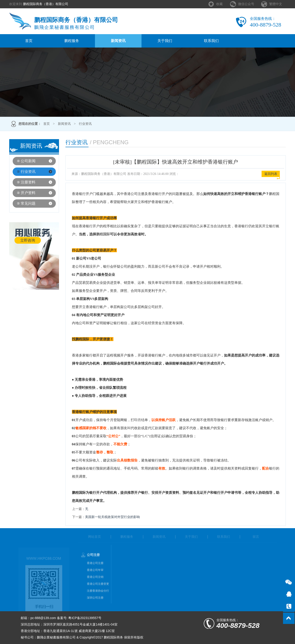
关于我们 (165, 41)
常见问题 (28, 203)
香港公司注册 (95, 569)
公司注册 (93, 561)
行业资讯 (85, 124)
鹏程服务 (72, 41)
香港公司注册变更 (98, 590)
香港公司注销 (95, 583)
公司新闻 (28, 161)
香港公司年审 (95, 576)
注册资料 (28, 182)
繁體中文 (276, 4)
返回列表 (271, 174)
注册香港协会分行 (98, 597)
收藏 (219, 4)
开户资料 (28, 193)
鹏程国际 (103, 234)
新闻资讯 (118, 41)
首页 (29, 41)
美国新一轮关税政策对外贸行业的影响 (112, 517)
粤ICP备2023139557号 (85, 618)
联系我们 (211, 41)
